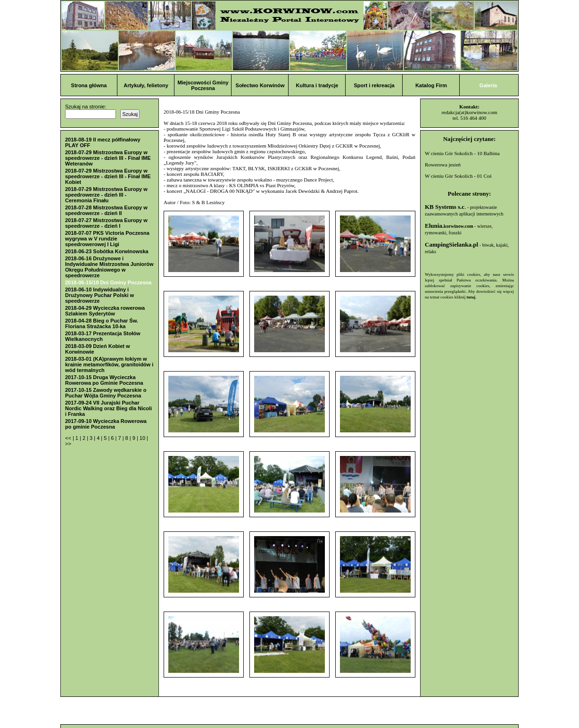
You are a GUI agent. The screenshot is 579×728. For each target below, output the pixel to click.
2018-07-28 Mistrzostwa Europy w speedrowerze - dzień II (106, 210)
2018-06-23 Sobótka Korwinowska (107, 251)
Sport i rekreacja (374, 85)
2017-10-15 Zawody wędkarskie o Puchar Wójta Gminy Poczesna (106, 393)
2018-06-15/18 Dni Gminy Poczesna (108, 282)
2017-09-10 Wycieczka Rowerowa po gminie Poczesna (106, 424)
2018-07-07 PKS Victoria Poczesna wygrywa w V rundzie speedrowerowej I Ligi (107, 239)
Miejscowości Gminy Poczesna (203, 85)
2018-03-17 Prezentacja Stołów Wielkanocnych (103, 336)
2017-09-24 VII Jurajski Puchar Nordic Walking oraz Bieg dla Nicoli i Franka (108, 408)
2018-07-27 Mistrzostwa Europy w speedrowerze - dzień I (106, 223)
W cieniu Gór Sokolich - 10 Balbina (462, 153)
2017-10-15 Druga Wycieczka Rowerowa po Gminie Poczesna (104, 380)
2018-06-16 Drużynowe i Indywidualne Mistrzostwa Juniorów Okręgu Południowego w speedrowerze (109, 267)
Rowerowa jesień (443, 165)
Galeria (488, 85)
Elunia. (449, 226)
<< (69, 438)
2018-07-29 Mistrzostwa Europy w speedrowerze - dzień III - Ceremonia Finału (106, 195)
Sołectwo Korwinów (260, 85)
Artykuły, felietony (146, 85)
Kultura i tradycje (317, 85)
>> (68, 444)
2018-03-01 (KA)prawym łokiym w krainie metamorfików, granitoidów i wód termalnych (109, 364)
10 (143, 438)
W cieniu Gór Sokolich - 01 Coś (458, 176)
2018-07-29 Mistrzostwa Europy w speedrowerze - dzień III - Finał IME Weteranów (108, 158)
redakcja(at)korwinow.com (469, 112)
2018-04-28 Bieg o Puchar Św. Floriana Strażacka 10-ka (102, 323)
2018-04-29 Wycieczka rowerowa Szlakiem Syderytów (105, 311)
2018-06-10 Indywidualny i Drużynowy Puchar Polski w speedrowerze (99, 295)
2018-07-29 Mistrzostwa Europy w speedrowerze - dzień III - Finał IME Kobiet (108, 176)
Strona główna (89, 85)
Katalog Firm (431, 85)
